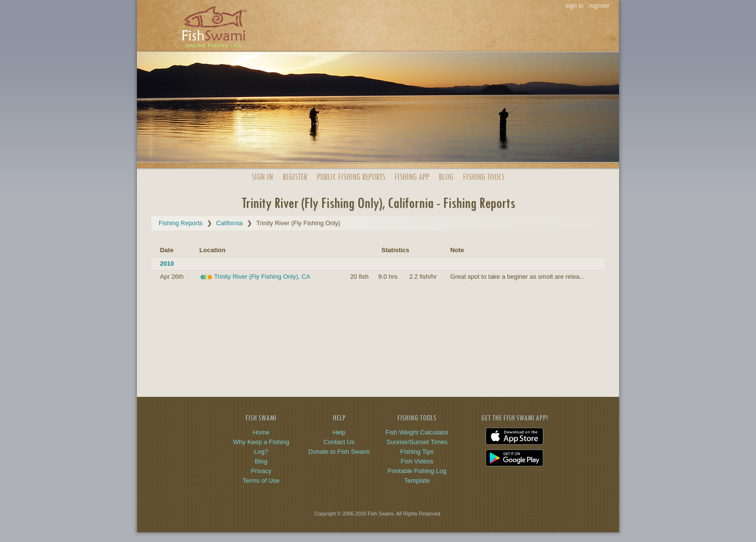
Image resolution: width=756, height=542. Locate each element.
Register (295, 177)
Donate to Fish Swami (339, 452)
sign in (574, 6)
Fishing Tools (484, 177)
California (229, 223)
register (599, 6)
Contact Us (339, 442)
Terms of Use (261, 481)
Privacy (261, 471)
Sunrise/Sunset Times (417, 442)
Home (261, 432)
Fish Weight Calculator (417, 432)
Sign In (262, 177)
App (412, 177)
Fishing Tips (417, 452)
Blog (446, 177)
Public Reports (351, 177)
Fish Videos (417, 461)
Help (339, 432)
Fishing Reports (181, 223)
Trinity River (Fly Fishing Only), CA (262, 277)
